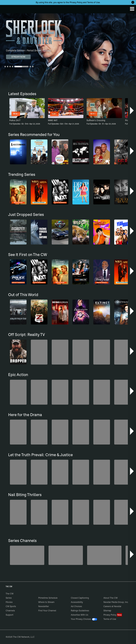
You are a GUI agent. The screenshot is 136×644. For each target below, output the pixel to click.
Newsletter (44, 606)
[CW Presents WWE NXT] (104, 555)
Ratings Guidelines (80, 611)
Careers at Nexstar (112, 606)
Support (9, 615)
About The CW (110, 598)
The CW (6, 8)
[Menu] (132, 9)
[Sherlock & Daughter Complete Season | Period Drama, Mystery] (68, 52)
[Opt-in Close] (133, 2)
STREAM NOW (18, 57)
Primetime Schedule (48, 598)
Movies (9, 602)
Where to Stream (46, 602)
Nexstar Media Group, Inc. (116, 602)
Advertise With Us (80, 615)
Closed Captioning (80, 598)
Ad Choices (76, 606)
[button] (132, 111)
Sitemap (107, 611)
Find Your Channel (47, 611)
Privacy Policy (76, 2)
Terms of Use (93, 2)
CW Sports (11, 606)
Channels (10, 611)
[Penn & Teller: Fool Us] (27, 555)
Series (9, 598)
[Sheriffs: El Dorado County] (66, 555)
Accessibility (77, 602)
